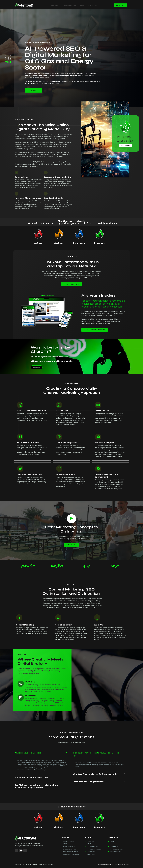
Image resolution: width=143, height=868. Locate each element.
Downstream (79, 243)
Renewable (99, 243)
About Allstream (70, 5)
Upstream (38, 243)
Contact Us (92, 5)
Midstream (59, 243)
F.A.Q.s (82, 5)
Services (56, 5)
